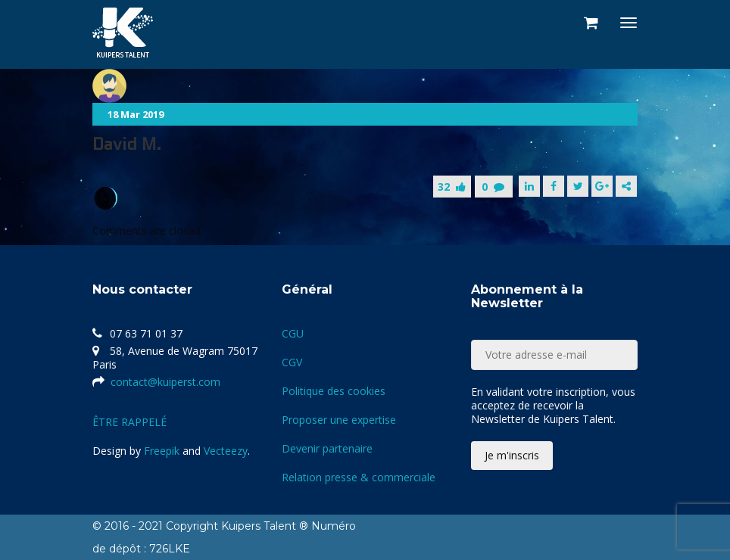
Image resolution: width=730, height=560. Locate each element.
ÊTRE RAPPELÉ (129, 422)
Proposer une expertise (339, 420)
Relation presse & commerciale (359, 477)
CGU (293, 333)
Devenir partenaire (327, 448)
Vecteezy (226, 451)
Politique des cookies (334, 391)
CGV (292, 362)
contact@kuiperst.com (165, 382)
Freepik (162, 451)
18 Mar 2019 (136, 114)
